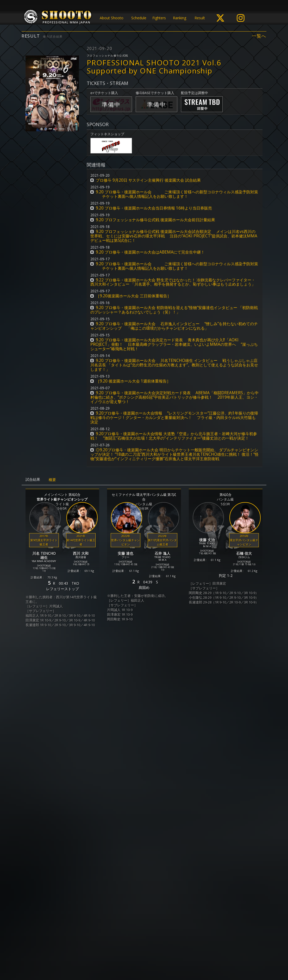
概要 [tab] (52, 480)
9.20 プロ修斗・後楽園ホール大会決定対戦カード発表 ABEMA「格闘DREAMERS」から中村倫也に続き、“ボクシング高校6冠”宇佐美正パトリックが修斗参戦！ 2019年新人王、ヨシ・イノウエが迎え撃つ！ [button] (174, 397)
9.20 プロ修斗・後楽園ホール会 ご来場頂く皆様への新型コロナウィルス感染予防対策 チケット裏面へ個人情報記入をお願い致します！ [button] (174, 194)
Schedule (139, 18)
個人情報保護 (110, 956)
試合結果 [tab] (33, 479)
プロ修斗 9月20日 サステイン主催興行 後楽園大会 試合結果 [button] (148, 180)
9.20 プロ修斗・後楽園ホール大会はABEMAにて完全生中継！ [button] (150, 252)
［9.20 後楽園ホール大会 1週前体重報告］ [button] (133, 381)
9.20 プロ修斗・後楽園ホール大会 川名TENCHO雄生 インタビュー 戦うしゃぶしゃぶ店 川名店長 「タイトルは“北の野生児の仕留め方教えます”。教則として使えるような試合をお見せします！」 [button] (174, 365)
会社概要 (181, 956)
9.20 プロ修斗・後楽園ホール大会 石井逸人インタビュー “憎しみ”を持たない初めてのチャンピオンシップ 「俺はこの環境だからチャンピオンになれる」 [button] (174, 326)
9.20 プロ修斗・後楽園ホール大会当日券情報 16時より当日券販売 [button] (154, 208)
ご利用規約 (135, 956)
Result (200, 18)
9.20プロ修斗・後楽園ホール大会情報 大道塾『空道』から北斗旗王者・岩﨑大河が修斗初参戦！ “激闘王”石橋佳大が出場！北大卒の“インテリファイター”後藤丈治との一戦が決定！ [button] (174, 436)
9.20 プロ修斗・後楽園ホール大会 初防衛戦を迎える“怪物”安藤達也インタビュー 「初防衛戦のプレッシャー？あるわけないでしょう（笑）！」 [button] (174, 310)
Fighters (159, 18)
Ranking (180, 18)
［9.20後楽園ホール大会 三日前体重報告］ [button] (133, 296)
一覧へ (259, 36)
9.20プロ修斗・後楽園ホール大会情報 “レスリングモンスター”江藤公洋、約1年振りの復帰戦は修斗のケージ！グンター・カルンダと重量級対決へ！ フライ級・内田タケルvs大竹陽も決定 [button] (174, 418)
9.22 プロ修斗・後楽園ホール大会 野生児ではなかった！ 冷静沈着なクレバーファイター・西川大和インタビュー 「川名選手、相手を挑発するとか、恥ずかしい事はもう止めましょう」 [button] (173, 282)
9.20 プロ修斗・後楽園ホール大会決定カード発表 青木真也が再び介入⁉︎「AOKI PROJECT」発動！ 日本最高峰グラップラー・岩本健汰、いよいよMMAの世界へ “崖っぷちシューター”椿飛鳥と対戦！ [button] (174, 344)
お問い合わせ (159, 956)
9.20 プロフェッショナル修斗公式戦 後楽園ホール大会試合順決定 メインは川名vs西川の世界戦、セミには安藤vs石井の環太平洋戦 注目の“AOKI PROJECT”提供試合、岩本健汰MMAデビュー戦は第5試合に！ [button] (174, 236)
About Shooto (112, 18)
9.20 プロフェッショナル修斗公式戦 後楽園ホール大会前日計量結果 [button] (155, 220)
